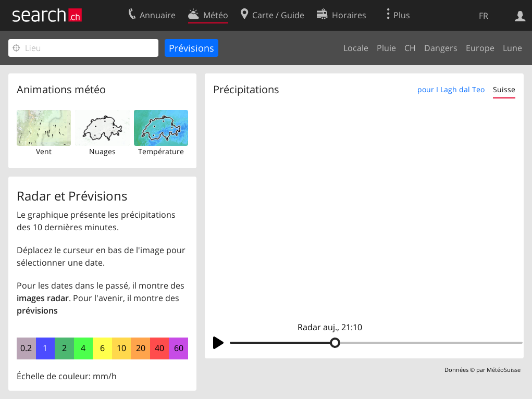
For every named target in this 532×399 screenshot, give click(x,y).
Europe (480, 48)
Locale (356, 48)
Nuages (102, 151)
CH (410, 48)
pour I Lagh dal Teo (451, 89)
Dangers (441, 48)
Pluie (386, 48)
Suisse (504, 89)
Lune (512, 48)
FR (484, 16)
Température (161, 151)
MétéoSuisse (504, 370)
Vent (44, 151)
